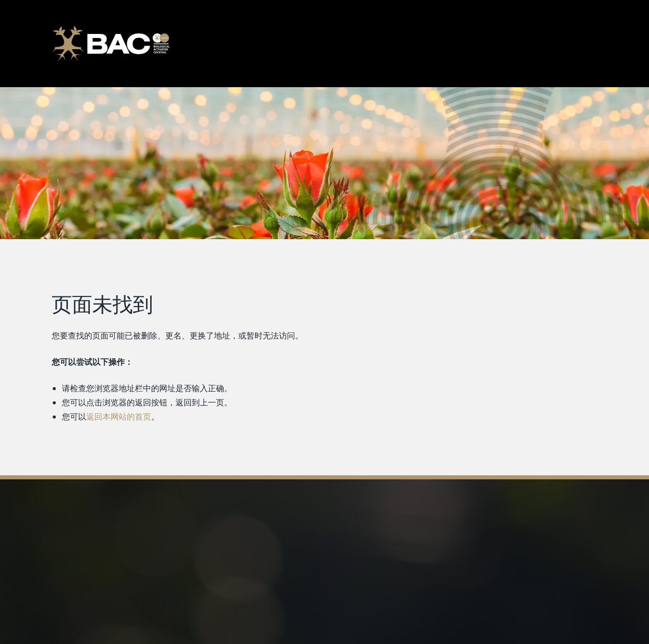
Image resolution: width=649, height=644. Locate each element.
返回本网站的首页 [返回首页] (119, 416)
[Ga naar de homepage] (111, 44)
